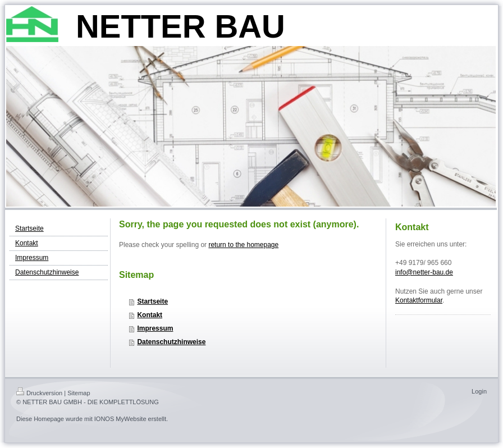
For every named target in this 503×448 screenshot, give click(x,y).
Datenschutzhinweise (171, 342)
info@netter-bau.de (424, 272)
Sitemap (79, 393)
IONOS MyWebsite (120, 419)
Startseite (152, 301)
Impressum (155, 328)
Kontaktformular (419, 300)
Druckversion (39, 393)
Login (479, 391)
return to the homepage (243, 245)
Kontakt (150, 315)
